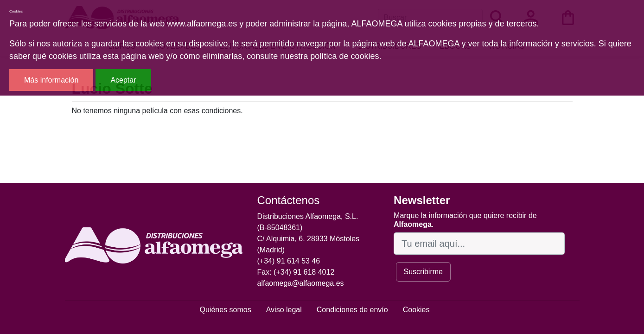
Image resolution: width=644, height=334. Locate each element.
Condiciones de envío (352, 310)
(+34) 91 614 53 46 (289, 261)
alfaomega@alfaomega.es (301, 283)
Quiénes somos (226, 310)
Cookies (416, 310)
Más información (51, 80)
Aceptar (123, 80)
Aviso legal (284, 310)
